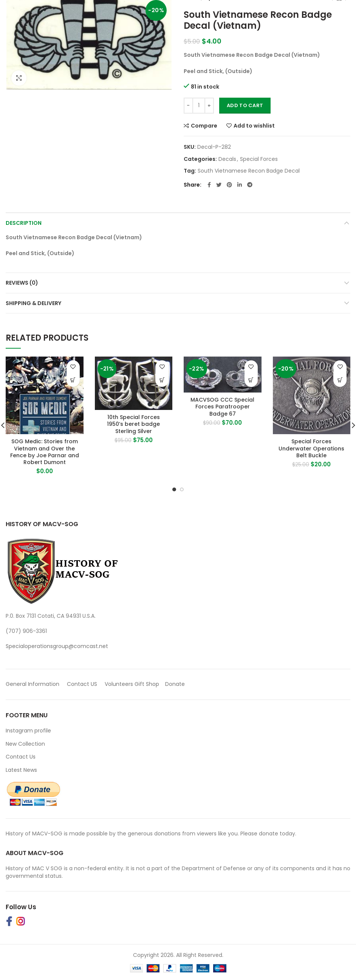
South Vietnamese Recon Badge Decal (249, 171)
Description (24, 223)
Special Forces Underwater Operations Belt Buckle (311, 448)
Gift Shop (147, 684)
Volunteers (119, 684)
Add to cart (245, 105)
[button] (162, 380)
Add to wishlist (254, 126)
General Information (33, 684)
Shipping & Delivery (33, 303)
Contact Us (21, 757)
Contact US (82, 684)
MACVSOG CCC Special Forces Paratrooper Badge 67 (222, 407)
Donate (176, 684)
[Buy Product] (73, 380)
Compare (204, 126)
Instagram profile (28, 731)
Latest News (21, 770)
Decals (227, 159)
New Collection (25, 744)
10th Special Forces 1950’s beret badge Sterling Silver (133, 424)
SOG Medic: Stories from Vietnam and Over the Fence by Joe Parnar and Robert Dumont (45, 452)
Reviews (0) (22, 283)
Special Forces (259, 159)
